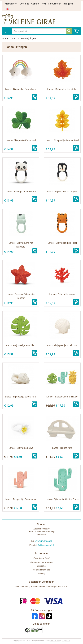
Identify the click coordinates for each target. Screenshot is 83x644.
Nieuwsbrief (11, 4)
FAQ (44, 4)
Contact (35, 4)
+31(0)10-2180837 (43, 541)
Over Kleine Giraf (42, 558)
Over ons (24, 4)
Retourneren (55, 4)
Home (5, 38)
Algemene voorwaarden (41, 562)
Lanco (14, 38)
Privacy (41, 574)
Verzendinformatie (41, 570)
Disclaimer (41, 566)
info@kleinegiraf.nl (45, 545)
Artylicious (66, 640)
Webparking (55, 640)
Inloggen (68, 4)
